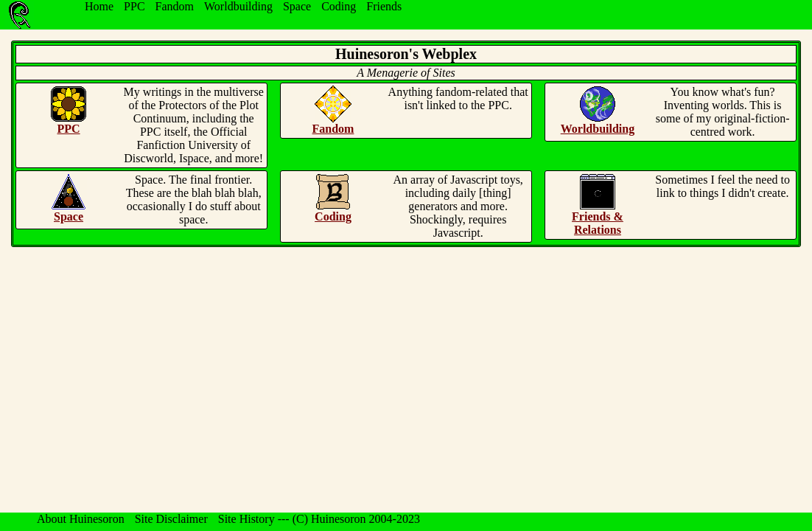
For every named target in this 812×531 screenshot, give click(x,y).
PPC (134, 6)
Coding (339, 6)
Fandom (175, 6)
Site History (246, 519)
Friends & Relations (598, 223)
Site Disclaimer (171, 519)
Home (99, 6)
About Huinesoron (81, 519)
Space (297, 6)
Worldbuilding (238, 6)
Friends (384, 6)
